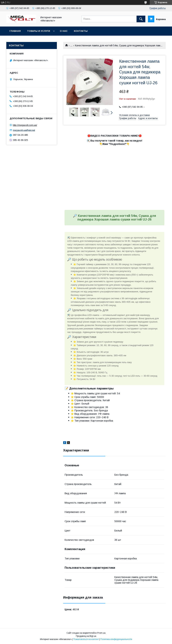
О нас (64, 31)
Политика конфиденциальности (116, 639)
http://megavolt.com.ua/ (25, 125)
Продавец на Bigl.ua (86, 636)
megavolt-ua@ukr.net (24, 130)
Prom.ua (101, 633)
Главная (15, 31)
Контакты (81, 31)
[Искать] (141, 19)
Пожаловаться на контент (86, 639)
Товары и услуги (39, 31)
